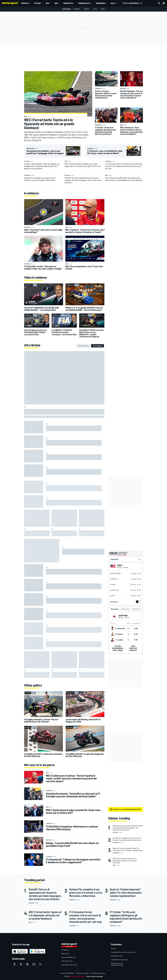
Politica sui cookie (82, 973)
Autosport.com (67, 961)
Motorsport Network (78, 976)
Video (103, 9)
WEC (48, 3)
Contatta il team (117, 956)
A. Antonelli (120, 628)
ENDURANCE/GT (84, 3)
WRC (56, 3)
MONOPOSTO (68, 3)
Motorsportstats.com (69, 965)
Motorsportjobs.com (69, 957)
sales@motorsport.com (119, 960)
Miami (120, 565)
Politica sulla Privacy (98, 973)
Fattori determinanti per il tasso (118, 648)
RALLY (113, 3)
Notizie (87, 9)
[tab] (83, 346)
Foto (95, 9)
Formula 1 (25, 3)
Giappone (123, 615)
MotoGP (38, 3)
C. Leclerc (119, 640)
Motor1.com (66, 954)
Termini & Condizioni (67, 973)
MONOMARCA (101, 3)
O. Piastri (119, 634)
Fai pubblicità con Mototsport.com (123, 952)
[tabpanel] (64, 514)
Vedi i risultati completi (133, 648)
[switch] (138, 602)
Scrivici (114, 948)
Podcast (77, 9)
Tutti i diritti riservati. (95, 976)
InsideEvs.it (66, 950)
